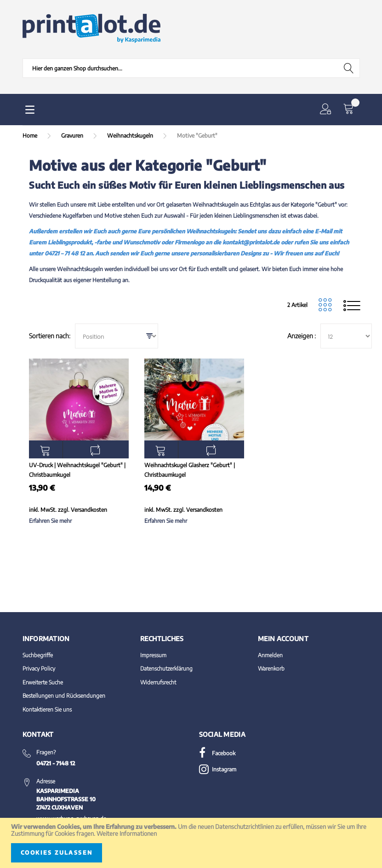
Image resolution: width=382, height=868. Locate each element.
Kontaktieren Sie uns (47, 709)
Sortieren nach (49, 336)
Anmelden (270, 655)
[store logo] (91, 29)
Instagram (218, 769)
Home (31, 136)
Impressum (153, 655)
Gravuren (73, 136)
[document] (191, 843)
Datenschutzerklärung (166, 668)
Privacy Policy (39, 668)
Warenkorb (271, 668)
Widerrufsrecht (158, 682)
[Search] (349, 68)
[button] (327, 110)
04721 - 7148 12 (56, 763)
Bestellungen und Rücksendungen (64, 696)
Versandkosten (89, 510)
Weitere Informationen (127, 833)
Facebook (217, 753)
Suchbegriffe (38, 655)
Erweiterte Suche (43, 682)
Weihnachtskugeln (131, 136)
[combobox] (191, 68)
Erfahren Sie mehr (50, 521)
